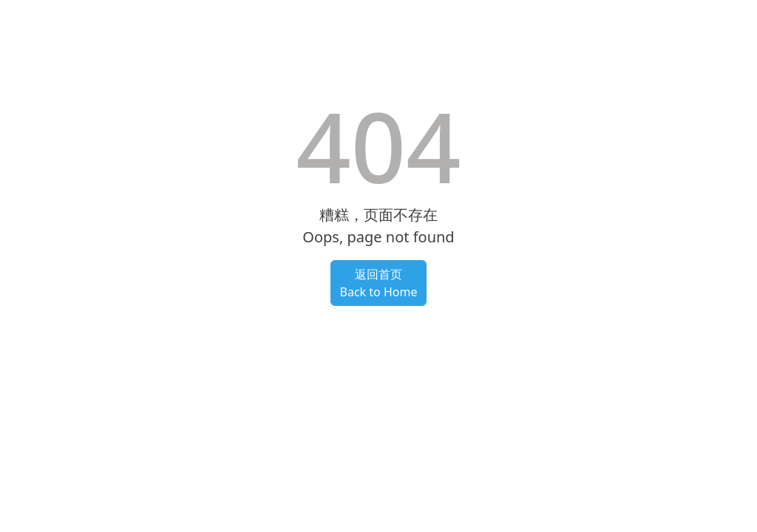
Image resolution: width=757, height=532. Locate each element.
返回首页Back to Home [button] (379, 283)
